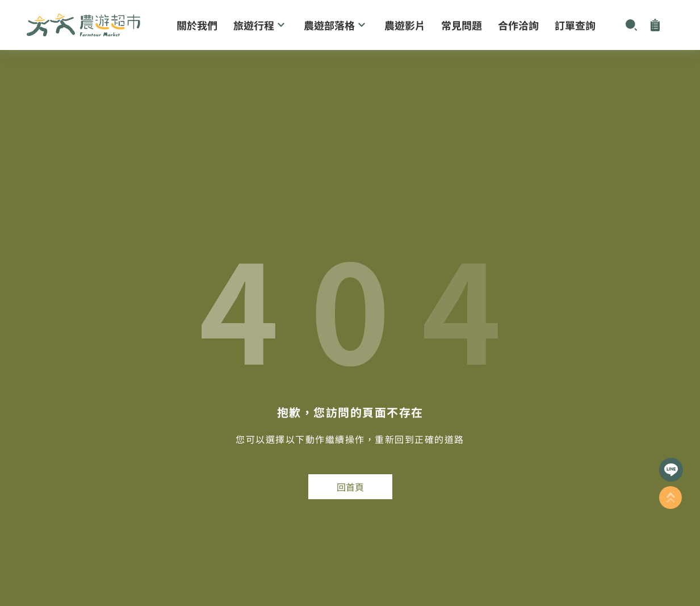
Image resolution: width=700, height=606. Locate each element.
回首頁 (350, 487)
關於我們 (197, 25)
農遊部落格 (336, 25)
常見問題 (462, 25)
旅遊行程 (261, 25)
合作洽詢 (518, 25)
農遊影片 (405, 25)
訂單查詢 (575, 25)
